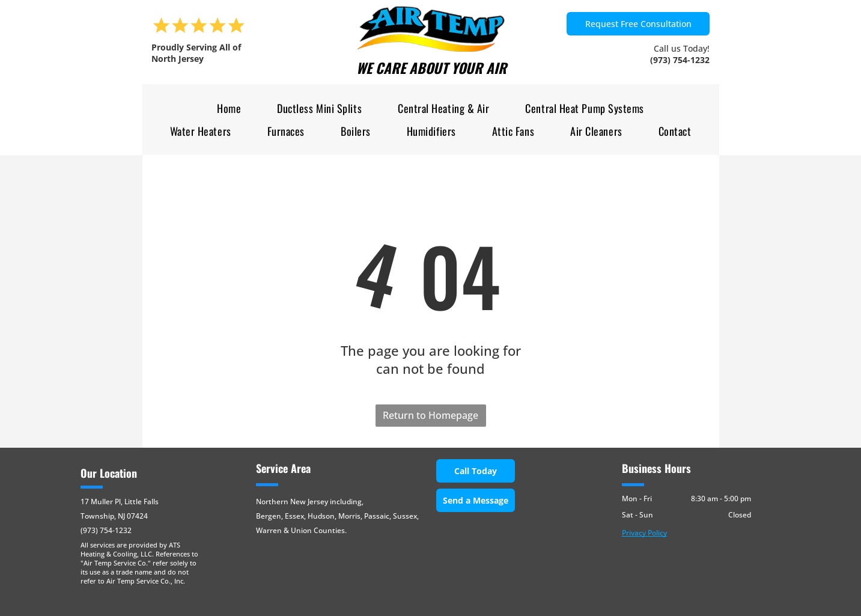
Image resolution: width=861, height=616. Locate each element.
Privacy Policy (644, 533)
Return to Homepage (430, 415)
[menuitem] (229, 108)
